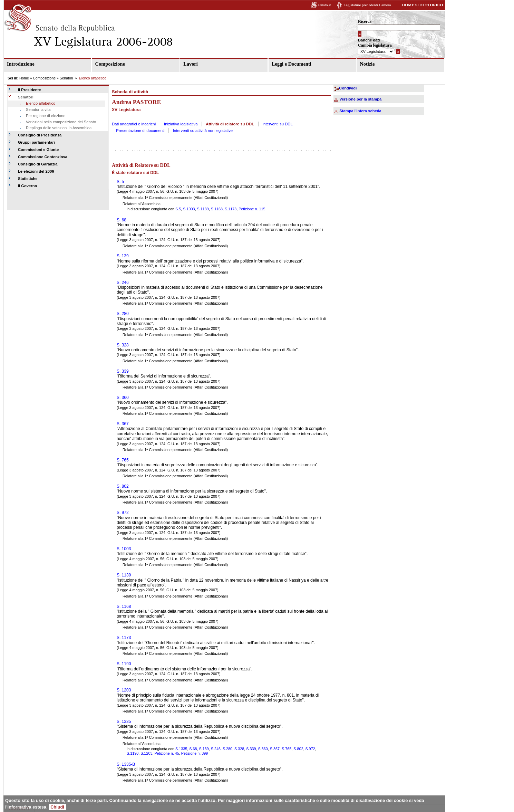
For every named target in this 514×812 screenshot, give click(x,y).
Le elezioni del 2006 (36, 171)
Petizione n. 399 (195, 753)
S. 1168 (124, 606)
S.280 (227, 749)
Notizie (367, 64)
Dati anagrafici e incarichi (134, 124)
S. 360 (123, 398)
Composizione (110, 64)
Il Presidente (30, 90)
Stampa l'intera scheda (360, 111)
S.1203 (146, 753)
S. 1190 (124, 664)
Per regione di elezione (46, 116)
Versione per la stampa (360, 99)
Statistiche (28, 179)
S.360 (263, 749)
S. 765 (123, 460)
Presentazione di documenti (140, 131)
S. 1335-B (126, 764)
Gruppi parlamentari (36, 142)
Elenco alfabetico (41, 103)
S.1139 (203, 209)
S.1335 (181, 749)
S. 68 (122, 220)
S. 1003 (124, 549)
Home (24, 78)
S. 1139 (124, 575)
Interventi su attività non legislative (203, 131)
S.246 (216, 749)
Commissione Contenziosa (43, 157)
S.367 (275, 749)
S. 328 (123, 345)
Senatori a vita (38, 109)
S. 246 (123, 283)
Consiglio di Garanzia (38, 164)
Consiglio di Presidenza (40, 135)
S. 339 (123, 371)
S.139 (204, 749)
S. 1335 (124, 722)
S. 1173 (124, 638)
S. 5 (120, 182)
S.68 (193, 749)
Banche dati (369, 40)
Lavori (191, 64)
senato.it (324, 5)
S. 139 (123, 256)
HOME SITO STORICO (422, 5)
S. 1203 (124, 690)
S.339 (251, 749)
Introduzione (21, 64)
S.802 (298, 749)
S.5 (178, 209)
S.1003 (189, 209)
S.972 (310, 749)
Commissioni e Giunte (38, 150)
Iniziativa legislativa (181, 124)
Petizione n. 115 (252, 209)
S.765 (287, 749)
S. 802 (123, 486)
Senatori (66, 78)
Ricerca (365, 21)
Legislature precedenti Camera (367, 5)
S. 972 (123, 513)
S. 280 (123, 314)
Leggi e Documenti (292, 64)
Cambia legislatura (375, 45)
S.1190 (133, 753)
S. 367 (123, 424)
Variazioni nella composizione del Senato (61, 122)
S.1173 (231, 209)
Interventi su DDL (278, 124)
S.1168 (217, 209)
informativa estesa (27, 807)
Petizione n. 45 (167, 753)
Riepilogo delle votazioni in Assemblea (59, 128)
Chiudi (57, 807)
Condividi (348, 88)
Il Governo (27, 186)
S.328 (239, 749)
